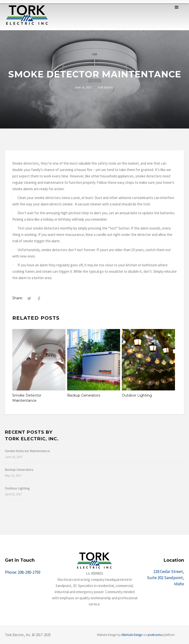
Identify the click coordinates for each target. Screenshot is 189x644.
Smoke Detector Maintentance (27, 398)
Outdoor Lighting (137, 395)
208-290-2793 (29, 572)
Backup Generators (84, 395)
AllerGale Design (132, 635)
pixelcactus (155, 635)
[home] (27, 15)
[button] (177, 7)
